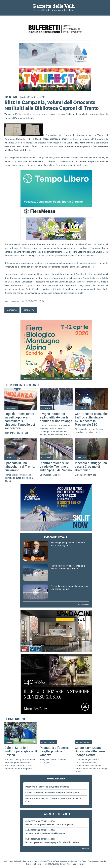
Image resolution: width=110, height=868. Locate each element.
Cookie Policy (78, 864)
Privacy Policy (66, 864)
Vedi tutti (86, 848)
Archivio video (84, 604)
